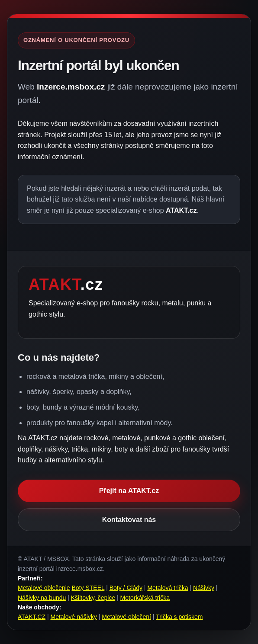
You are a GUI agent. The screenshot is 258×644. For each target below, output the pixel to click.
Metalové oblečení (126, 617)
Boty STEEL (88, 588)
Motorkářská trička (145, 598)
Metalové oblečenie (44, 588)
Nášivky (204, 588)
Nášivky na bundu (42, 598)
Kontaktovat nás (129, 520)
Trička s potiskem (179, 617)
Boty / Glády (126, 588)
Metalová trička (168, 588)
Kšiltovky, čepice (93, 598)
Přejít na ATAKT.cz (129, 491)
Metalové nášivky (73, 617)
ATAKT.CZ (32, 617)
